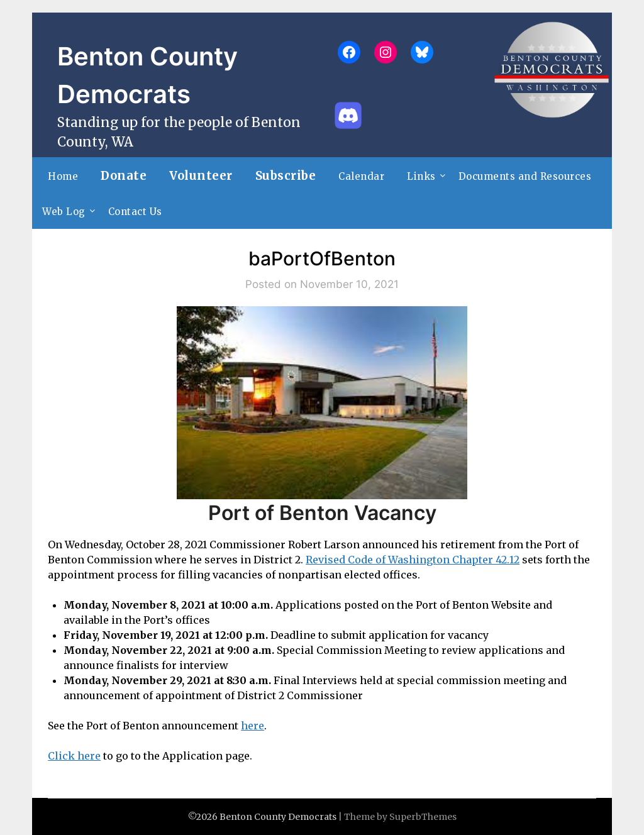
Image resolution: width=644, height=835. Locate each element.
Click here (74, 756)
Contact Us (135, 212)
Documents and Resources (525, 176)
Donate (124, 176)
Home (63, 176)
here (253, 726)
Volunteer (201, 176)
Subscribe (286, 176)
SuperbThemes (423, 817)
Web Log (64, 212)
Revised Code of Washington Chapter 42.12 (413, 560)
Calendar (361, 176)
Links (421, 176)
